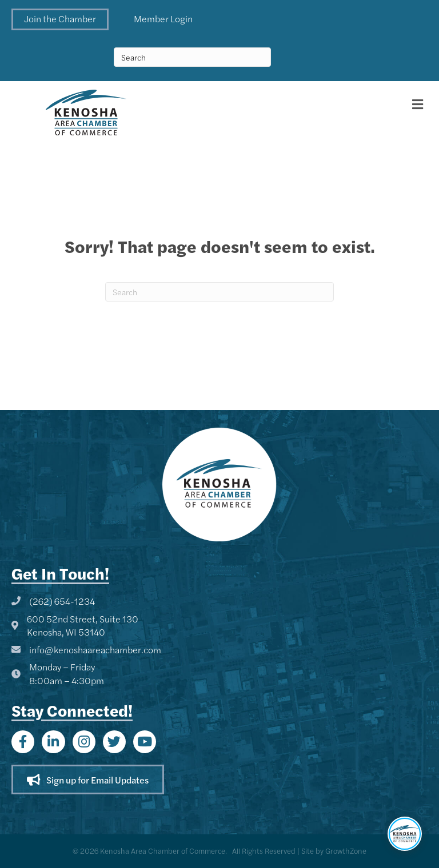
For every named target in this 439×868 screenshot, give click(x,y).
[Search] (219, 292)
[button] (60, 19)
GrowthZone (346, 851)
